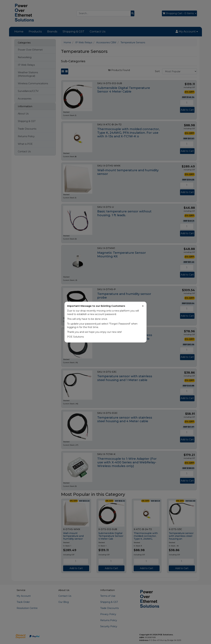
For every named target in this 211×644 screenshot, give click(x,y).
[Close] (143, 306)
